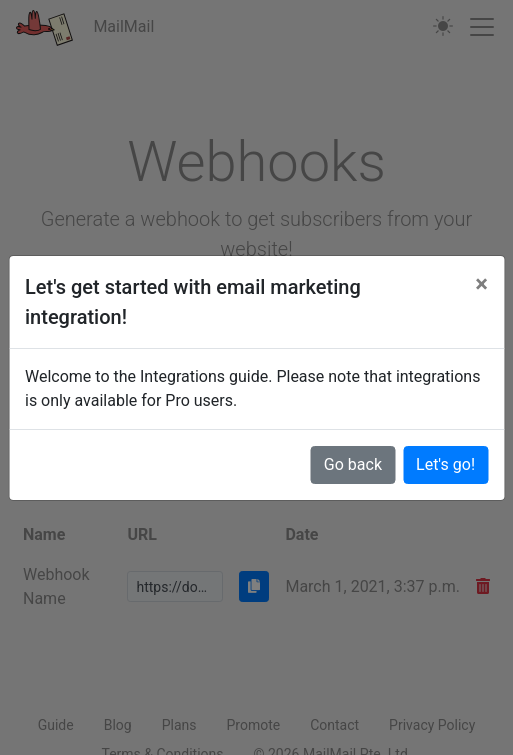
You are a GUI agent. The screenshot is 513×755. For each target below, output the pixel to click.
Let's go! (445, 464)
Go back (353, 464)
